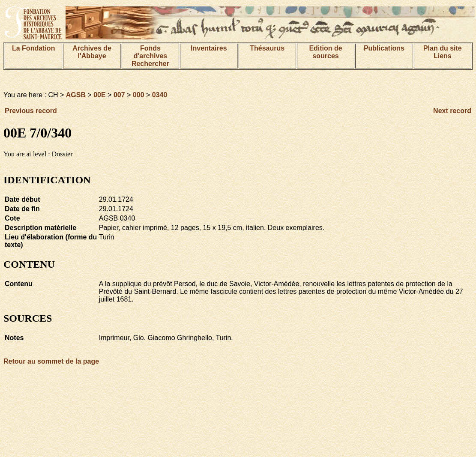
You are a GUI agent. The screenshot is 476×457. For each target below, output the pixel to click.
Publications (384, 48)
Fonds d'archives (151, 52)
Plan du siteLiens (443, 52)
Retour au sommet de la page (51, 361)
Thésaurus (267, 48)
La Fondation (33, 48)
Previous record (31, 111)
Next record (452, 111)
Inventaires (209, 48)
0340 (160, 95)
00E (99, 95)
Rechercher (150, 64)
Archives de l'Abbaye (92, 52)
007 (119, 95)
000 (139, 95)
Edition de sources (325, 52)
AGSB (76, 95)
